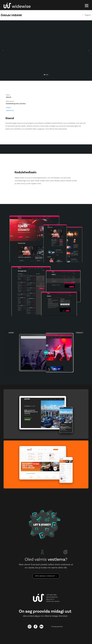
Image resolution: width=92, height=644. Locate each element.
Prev (3, 50)
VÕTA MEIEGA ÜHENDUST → (46, 576)
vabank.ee (10, 110)
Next (89, 50)
